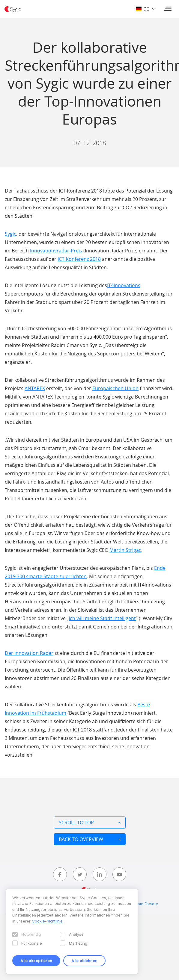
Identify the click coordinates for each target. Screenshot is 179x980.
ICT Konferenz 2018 (79, 259)
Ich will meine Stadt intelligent (102, 618)
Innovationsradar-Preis (56, 251)
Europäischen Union (115, 388)
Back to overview (90, 839)
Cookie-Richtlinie (47, 921)
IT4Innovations (124, 285)
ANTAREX (35, 388)
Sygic (10, 234)
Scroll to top (90, 823)
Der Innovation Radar (29, 653)
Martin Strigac (125, 550)
